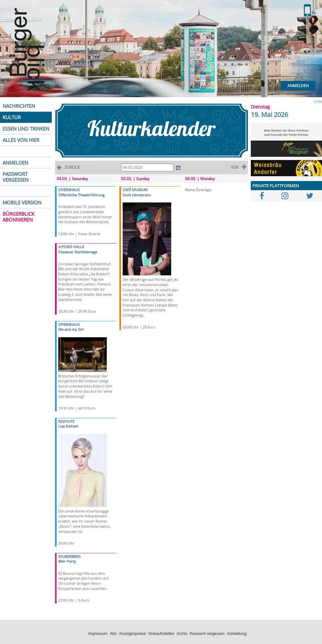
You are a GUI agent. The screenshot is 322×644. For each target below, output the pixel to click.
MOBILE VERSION (22, 202)
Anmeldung (237, 634)
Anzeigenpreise (133, 634)
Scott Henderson (137, 195)
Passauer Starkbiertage (78, 252)
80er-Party (67, 561)
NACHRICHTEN (19, 106)
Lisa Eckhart (68, 426)
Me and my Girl (71, 329)
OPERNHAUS (69, 190)
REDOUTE (66, 421)
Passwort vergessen (207, 634)
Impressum (98, 634)
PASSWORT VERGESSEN (16, 177)
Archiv (182, 634)
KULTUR (12, 117)
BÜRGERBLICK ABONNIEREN (18, 217)
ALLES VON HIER (21, 140)
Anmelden (298, 86)
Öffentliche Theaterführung (81, 195)
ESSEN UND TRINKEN (26, 129)
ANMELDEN (15, 163)
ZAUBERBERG (69, 556)
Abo (113, 634)
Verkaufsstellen (161, 634)
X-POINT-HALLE (71, 247)
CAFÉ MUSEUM (135, 190)
